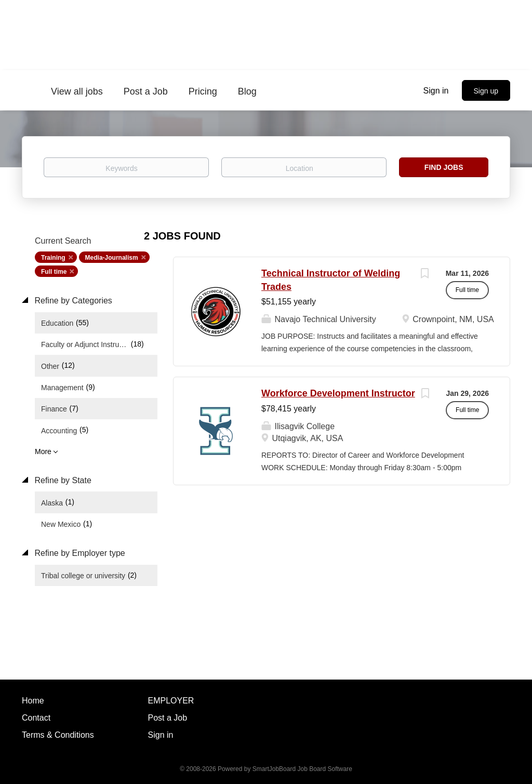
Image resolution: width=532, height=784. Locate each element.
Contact (36, 718)
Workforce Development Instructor (338, 393)
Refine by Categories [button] (72, 301)
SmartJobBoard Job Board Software (302, 769)
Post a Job (168, 718)
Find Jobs (444, 167)
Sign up (486, 91)
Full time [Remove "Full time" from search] (54, 272)
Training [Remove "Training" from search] (53, 258)
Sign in (436, 91)
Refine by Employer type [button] (79, 553)
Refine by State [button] (62, 480)
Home (33, 701)
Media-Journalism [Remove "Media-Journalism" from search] (112, 258)
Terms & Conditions (58, 735)
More (43, 451)
